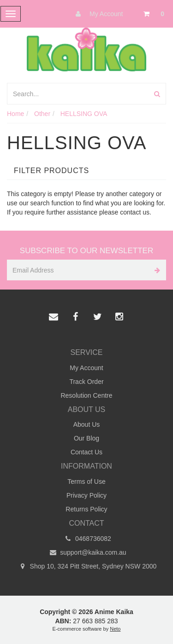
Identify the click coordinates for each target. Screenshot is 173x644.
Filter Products (51, 171)
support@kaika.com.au (86, 552)
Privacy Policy (86, 495)
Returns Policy (86, 509)
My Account (97, 14)
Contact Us (86, 452)
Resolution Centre (86, 395)
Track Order (86, 382)
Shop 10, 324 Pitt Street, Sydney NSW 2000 (87, 566)
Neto (115, 629)
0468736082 (86, 539)
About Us (87, 424)
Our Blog (86, 438)
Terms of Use (86, 482)
